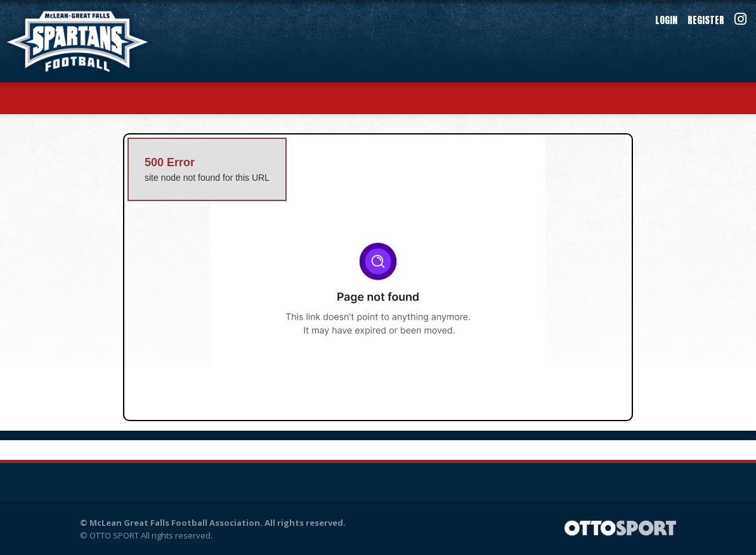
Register (706, 20)
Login (666, 20)
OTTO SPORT (114, 535)
